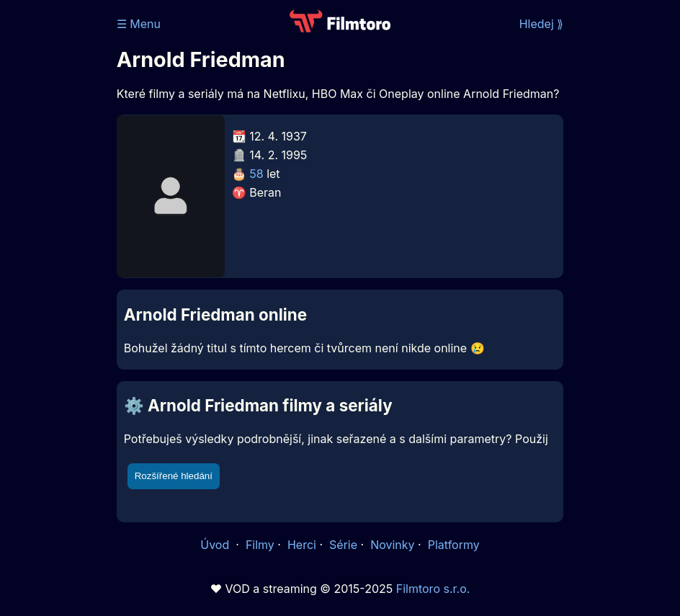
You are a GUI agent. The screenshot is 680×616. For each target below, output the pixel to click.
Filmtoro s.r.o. (433, 589)
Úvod (216, 545)
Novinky (392, 545)
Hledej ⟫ (542, 24)
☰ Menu (139, 24)
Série (343, 545)
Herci (302, 545)
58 (256, 174)
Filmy (260, 545)
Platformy (454, 545)
